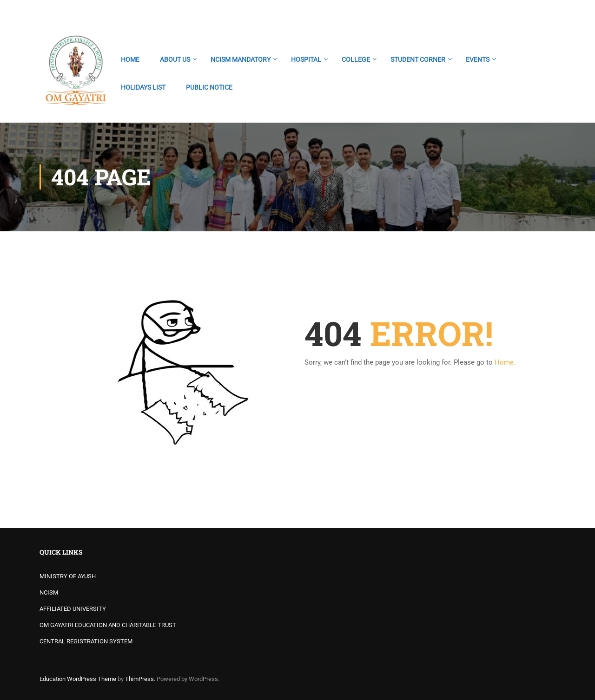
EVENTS (478, 59)
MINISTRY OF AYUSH (68, 576)
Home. (505, 362)
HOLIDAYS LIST (143, 87)
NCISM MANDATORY (241, 59)
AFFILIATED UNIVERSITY (73, 609)
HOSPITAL (306, 59)
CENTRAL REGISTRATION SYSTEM (86, 641)
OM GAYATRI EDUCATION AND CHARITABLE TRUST (108, 625)
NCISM (49, 592)
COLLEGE (356, 59)
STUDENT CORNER (418, 59)
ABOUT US (175, 59)
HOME (130, 59)
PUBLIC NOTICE (209, 87)
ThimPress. (140, 679)
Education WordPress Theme (78, 679)
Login (547, 12)
